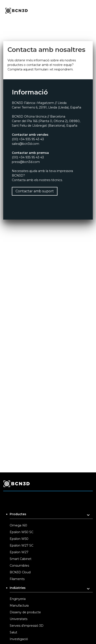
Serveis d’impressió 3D (27, 626)
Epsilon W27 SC (22, 545)
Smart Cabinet (21, 559)
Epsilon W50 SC (22, 532)
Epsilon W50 (19, 539)
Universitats (19, 619)
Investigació (19, 639)
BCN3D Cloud (20, 572)
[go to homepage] (16, 11)
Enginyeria (18, 599)
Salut (13, 632)
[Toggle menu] (91, 11)
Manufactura (19, 606)
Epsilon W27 (19, 552)
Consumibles (19, 566)
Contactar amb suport (35, 191)
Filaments (17, 579)
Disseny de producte (25, 612)
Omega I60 (18, 525)
